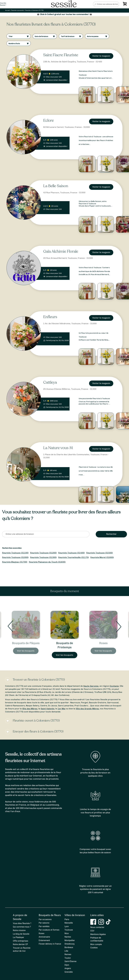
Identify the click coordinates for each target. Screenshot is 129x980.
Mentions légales (98, 934)
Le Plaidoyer (18, 937)
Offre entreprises (20, 941)
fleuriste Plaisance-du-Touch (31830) (47, 562)
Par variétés (44, 926)
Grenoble (69, 972)
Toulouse (69, 930)
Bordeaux (69, 947)
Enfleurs (50, 317)
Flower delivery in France (50, 944)
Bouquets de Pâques (65, 643)
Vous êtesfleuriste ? (3, 4)
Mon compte (96, 944)
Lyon (67, 926)
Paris (67, 919)
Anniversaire (44, 937)
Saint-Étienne (70, 961)
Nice (67, 933)
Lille (66, 951)
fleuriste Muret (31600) (102, 557)
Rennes (68, 954)
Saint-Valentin (48, 709)
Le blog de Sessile (21, 934)
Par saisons (44, 923)
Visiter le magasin (101, 56)
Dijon (67, 965)
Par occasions (45, 919)
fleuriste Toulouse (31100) (15, 553)
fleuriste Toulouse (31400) (71, 553)
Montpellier (70, 940)
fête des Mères (30, 709)
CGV (92, 931)
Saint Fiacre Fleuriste (61, 55)
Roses (41, 933)
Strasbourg (70, 944)
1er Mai (62, 709)
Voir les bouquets (26, 655)
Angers (68, 968)
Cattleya (50, 382)
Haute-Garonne (91, 686)
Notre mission (19, 930)
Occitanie (114, 686)
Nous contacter (97, 927)
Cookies (94, 948)
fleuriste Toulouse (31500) (100, 553)
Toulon (68, 958)
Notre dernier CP (20, 944)
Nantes (68, 937)
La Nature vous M (58, 448)
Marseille (69, 923)
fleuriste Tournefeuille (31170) (73, 557)
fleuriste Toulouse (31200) (43, 553)
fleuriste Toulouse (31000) (15, 557)
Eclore (48, 120)
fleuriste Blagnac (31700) (15, 562)
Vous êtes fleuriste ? (22, 923)
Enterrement (44, 940)
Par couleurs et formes (49, 930)
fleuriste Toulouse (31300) (43, 557)
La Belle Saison (56, 186)
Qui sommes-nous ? (22, 927)
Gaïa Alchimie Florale (61, 251)
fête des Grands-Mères (87, 709)
